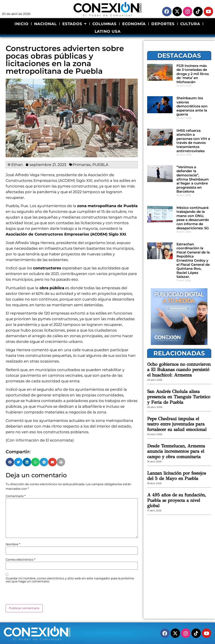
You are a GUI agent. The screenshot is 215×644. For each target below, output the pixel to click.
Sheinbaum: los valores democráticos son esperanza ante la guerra (192, 106)
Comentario (16, 496)
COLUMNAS (104, 24)
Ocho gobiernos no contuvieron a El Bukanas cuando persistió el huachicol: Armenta (179, 370)
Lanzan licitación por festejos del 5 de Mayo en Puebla (177, 476)
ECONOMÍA (134, 24)
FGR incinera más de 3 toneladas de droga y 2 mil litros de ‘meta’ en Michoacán (193, 74)
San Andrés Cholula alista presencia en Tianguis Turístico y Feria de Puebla (179, 397)
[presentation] (34, 595)
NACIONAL (45, 24)
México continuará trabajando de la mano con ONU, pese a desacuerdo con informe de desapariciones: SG (193, 218)
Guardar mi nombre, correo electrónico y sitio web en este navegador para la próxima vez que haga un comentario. (70, 580)
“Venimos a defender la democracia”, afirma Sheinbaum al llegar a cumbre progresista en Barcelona (193, 179)
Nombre (13, 544)
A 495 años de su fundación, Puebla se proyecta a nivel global (176, 500)
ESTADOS (75, 24)
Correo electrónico (20, 560)
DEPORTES (163, 24)
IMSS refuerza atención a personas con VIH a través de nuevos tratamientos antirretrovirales (193, 141)
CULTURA (190, 24)
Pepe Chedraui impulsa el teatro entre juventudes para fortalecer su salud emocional (177, 424)
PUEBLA (100, 165)
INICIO (21, 24)
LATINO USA (108, 31)
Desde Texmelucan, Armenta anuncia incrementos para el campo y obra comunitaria (176, 451)
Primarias (82, 165)
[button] (10, 462)
